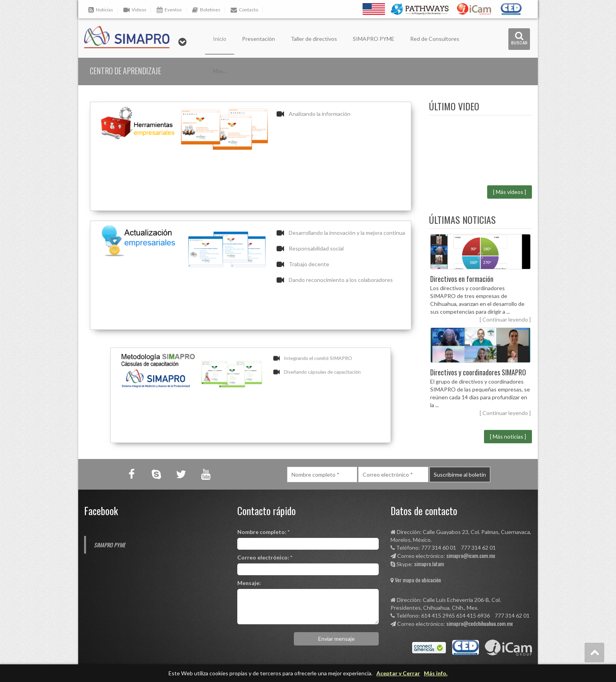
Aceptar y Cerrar (398, 673)
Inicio (220, 39)
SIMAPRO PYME (374, 39)
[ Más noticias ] (508, 436)
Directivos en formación (462, 279)
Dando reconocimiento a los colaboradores (341, 280)
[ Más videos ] (510, 192)
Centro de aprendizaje (126, 71)
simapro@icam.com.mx (471, 555)
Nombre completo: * (263, 532)
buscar (519, 38)
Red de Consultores (435, 39)
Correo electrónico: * (265, 557)
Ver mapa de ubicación (418, 580)
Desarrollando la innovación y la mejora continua (347, 233)
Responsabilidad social (316, 248)
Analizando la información (320, 114)
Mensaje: (249, 583)
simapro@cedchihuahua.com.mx (479, 623)
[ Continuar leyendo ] (505, 319)
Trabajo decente (309, 264)
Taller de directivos (314, 39)
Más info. (436, 673)
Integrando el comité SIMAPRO (298, 370)
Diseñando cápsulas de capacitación (301, 380)
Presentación (258, 39)
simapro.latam (429, 564)
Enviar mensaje (336, 639)
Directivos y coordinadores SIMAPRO (478, 372)
